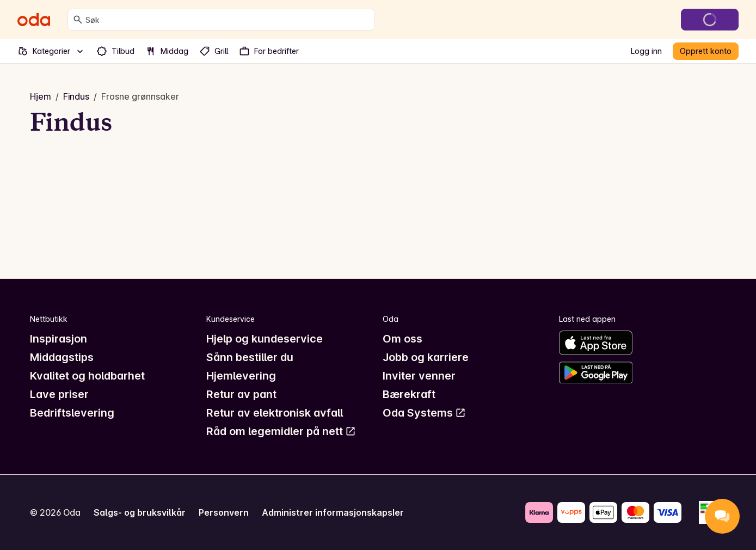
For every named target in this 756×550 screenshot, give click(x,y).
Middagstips (62, 357)
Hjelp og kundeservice (265, 339)
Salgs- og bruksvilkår (140, 512)
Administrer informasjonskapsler (333, 512)
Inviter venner (419, 376)
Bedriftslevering (72, 413)
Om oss (402, 339)
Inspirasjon (59, 339)
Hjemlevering (241, 376)
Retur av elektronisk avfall (275, 413)
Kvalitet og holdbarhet (87, 376)
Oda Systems (424, 413)
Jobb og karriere (426, 357)
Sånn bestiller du (250, 357)
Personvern (224, 512)
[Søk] (78, 20)
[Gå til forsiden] (34, 20)
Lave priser (59, 394)
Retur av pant (241, 394)
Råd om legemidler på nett (281, 431)
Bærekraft (409, 394)
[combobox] (228, 20)
